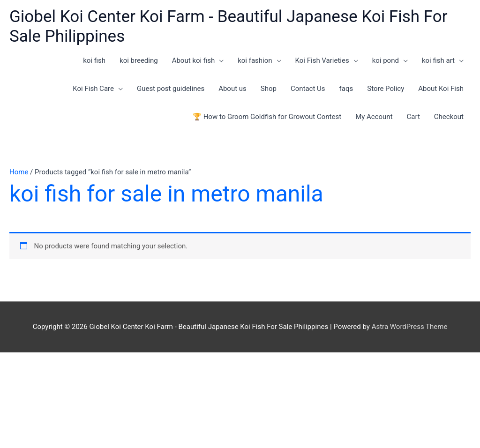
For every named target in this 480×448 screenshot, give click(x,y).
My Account (374, 117)
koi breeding (139, 60)
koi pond (386, 60)
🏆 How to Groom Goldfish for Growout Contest (267, 117)
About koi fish (194, 60)
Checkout (449, 117)
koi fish (94, 60)
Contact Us (308, 89)
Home (19, 172)
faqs (346, 89)
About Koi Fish (441, 89)
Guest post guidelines (171, 89)
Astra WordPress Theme (410, 327)
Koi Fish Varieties (322, 60)
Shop (269, 89)
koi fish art (438, 60)
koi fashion (255, 60)
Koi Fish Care (93, 89)
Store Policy (386, 89)
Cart (413, 117)
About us (232, 89)
